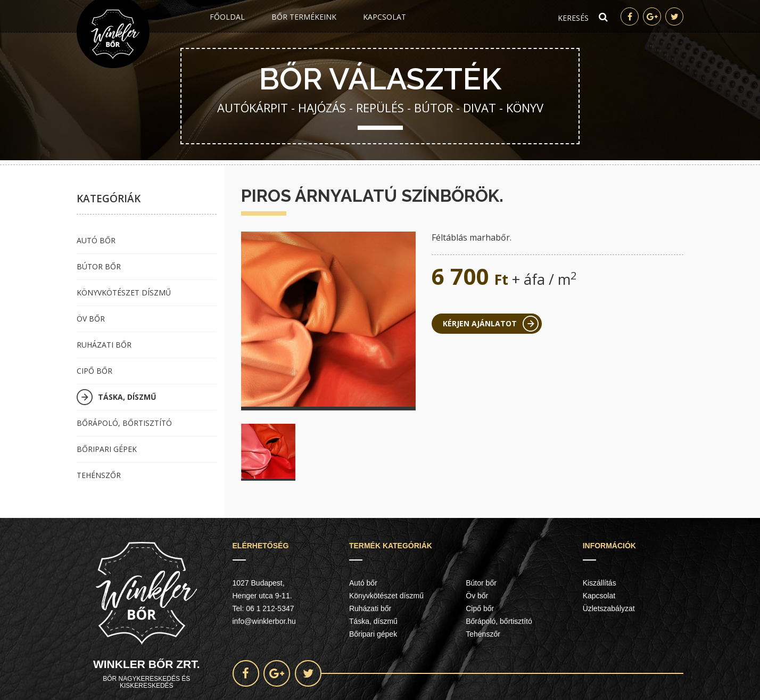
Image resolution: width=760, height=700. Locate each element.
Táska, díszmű (127, 397)
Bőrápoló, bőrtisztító (124, 423)
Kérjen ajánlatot (480, 323)
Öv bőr (91, 319)
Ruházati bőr (104, 345)
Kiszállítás (600, 583)
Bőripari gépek (107, 449)
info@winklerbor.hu (264, 621)
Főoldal (227, 17)
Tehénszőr (99, 475)
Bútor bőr (99, 266)
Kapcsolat (385, 17)
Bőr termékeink (304, 17)
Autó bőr (96, 240)
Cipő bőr (94, 371)
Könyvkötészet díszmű (124, 293)
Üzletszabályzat (609, 608)
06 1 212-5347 (270, 608)
